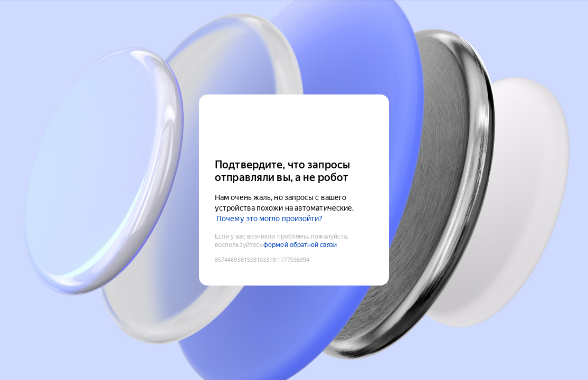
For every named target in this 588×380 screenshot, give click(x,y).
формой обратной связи (300, 245)
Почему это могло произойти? (269, 218)
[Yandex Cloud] (294, 125)
